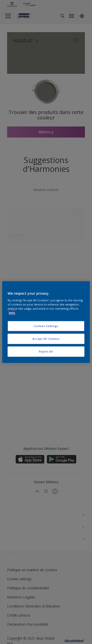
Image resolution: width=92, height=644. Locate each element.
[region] (46, 322)
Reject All (46, 351)
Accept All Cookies (46, 339)
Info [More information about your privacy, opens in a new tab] (12, 313)
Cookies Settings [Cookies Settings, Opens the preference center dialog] (46, 326)
